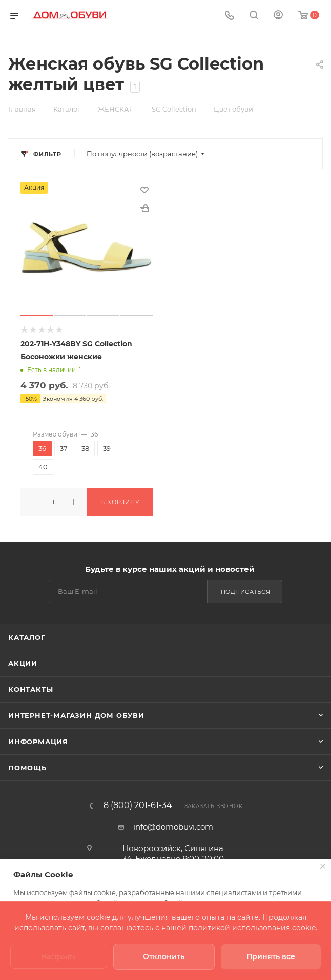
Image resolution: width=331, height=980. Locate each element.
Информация (38, 722)
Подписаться (246, 572)
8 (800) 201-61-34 (138, 786)
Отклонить (164, 956)
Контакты (30, 670)
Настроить (59, 957)
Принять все (271, 956)
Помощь (27, 748)
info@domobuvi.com (173, 807)
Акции (23, 644)
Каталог (27, 618)
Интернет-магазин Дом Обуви (76, 696)
